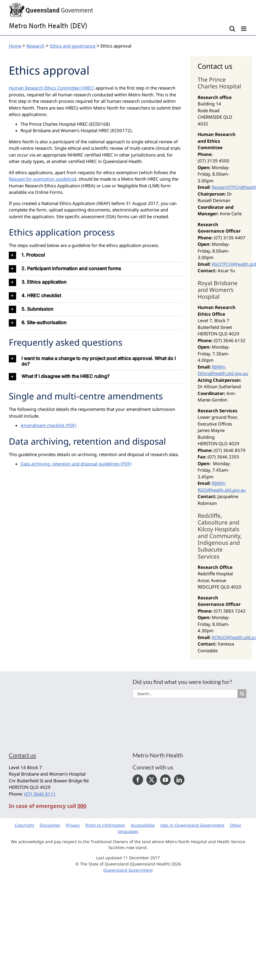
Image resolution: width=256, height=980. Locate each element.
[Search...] (185, 694)
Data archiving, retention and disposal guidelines (70, 464)
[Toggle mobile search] (232, 29)
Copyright (24, 825)
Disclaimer (50, 825)
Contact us (22, 755)
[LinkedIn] (179, 780)
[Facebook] (138, 780)
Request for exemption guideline (42, 179)
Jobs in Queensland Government (192, 825)
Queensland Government (128, 870)
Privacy (73, 825)
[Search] (242, 694)
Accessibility (143, 825)
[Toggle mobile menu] (244, 29)
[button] (96, 255)
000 (82, 806)
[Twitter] (152, 780)
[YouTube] (165, 780)
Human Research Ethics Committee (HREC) (52, 88)
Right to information (105, 825)
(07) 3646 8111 (40, 794)
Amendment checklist (42, 425)
